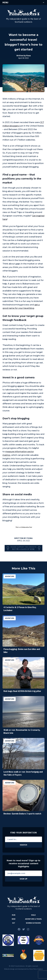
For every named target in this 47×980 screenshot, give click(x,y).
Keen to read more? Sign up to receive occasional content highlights (23, 864)
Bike (14, 919)
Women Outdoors (33, 923)
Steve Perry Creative (36, 969)
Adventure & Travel (33, 919)
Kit (14, 923)
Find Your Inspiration (24, 833)
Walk (33, 915)
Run (14, 915)
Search (23, 845)
